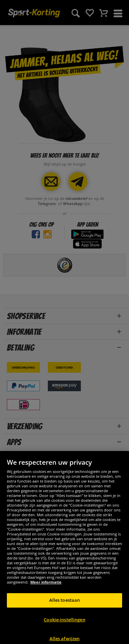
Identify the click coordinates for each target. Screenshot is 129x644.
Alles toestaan (65, 609)
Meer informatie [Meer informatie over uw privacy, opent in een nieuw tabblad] (46, 591)
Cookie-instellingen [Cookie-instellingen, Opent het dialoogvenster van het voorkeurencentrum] (64, 628)
